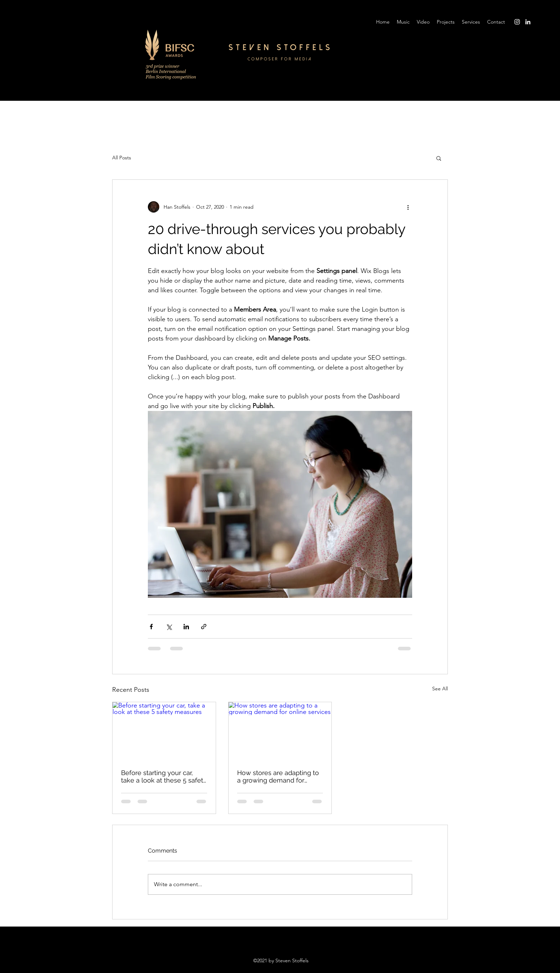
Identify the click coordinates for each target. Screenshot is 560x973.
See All (440, 689)
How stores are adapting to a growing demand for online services (278, 776)
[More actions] (408, 207)
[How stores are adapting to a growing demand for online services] (280, 731)
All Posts (122, 158)
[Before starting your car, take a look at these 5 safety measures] (164, 731)
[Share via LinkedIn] (186, 627)
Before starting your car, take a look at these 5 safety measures (164, 776)
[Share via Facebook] (151, 627)
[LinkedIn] (528, 22)
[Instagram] (517, 22)
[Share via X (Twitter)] (169, 627)
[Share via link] (204, 627)
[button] (439, 158)
